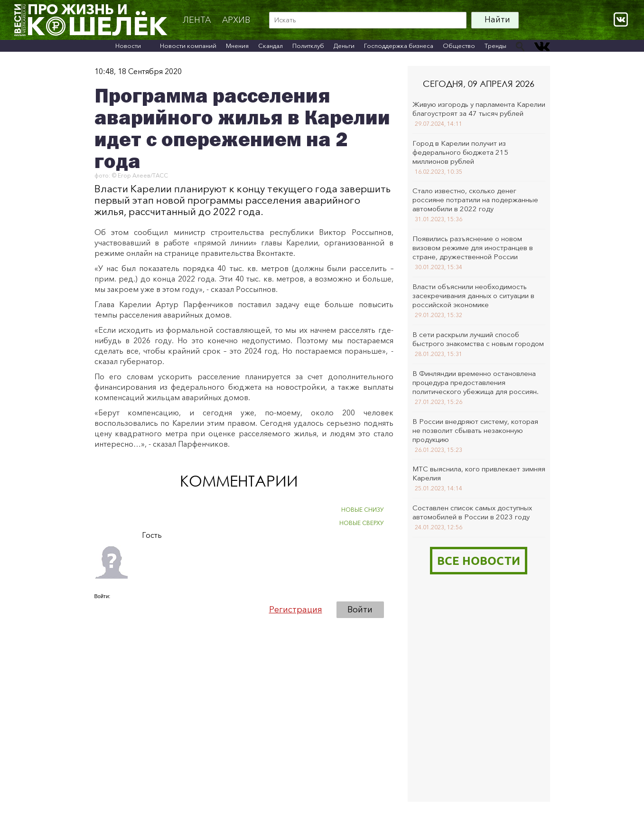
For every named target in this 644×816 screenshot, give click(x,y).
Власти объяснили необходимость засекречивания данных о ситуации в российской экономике (473, 295)
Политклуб (308, 46)
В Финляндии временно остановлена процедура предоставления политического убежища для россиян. (476, 382)
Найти (497, 19)
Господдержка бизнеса (399, 46)
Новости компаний (188, 46)
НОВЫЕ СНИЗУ (363, 510)
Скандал (271, 46)
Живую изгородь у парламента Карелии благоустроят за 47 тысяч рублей (479, 109)
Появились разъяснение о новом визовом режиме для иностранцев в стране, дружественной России (473, 248)
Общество (459, 46)
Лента (197, 20)
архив (236, 20)
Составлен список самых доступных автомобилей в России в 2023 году (472, 512)
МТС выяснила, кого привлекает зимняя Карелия (479, 473)
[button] (102, 609)
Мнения (237, 46)
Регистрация (296, 610)
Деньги (344, 46)
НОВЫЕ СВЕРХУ (362, 523)
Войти (360, 610)
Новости (128, 46)
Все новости (479, 560)
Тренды (495, 46)
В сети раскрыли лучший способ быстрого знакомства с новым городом (478, 339)
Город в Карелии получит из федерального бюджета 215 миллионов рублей (460, 152)
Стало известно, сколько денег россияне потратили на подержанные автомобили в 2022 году (475, 200)
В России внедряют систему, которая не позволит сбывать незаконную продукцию (475, 430)
